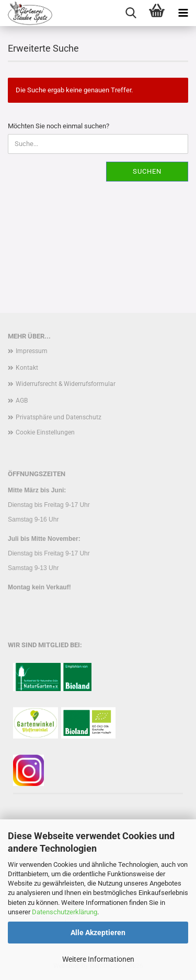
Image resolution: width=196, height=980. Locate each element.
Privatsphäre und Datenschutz (59, 417)
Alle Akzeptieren (98, 933)
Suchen (147, 171)
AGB (22, 401)
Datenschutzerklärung (65, 912)
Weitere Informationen (98, 959)
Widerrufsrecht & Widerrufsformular (66, 384)
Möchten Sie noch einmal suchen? (59, 126)
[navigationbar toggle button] (183, 13)
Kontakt (27, 368)
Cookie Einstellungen (45, 432)
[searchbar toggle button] (131, 13)
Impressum (32, 351)
